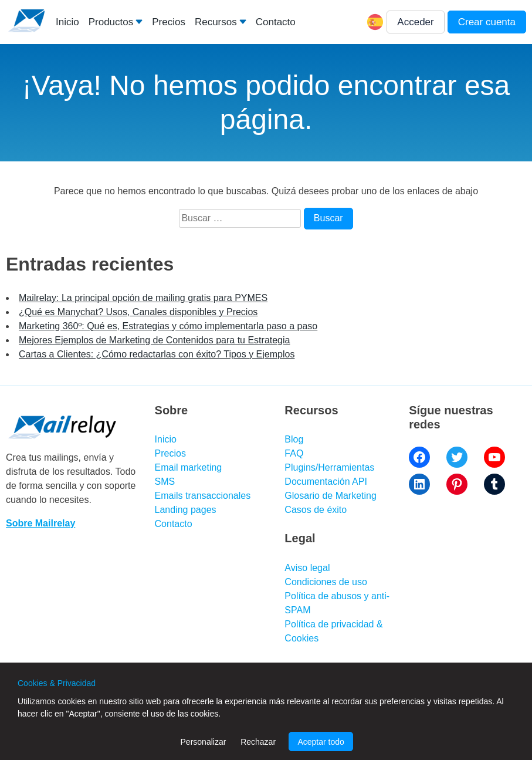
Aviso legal (307, 568)
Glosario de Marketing (331, 496)
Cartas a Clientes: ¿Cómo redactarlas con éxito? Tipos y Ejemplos (157, 354)
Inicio (67, 22)
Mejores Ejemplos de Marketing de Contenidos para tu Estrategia (154, 340)
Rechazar (258, 742)
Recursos (216, 22)
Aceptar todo (321, 742)
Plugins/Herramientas (329, 467)
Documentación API (326, 482)
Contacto (276, 22)
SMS (165, 482)
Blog (294, 439)
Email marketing (189, 467)
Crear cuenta (487, 22)
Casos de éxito (316, 510)
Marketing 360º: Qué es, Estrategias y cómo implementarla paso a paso (168, 326)
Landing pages (186, 510)
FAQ (294, 453)
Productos (111, 22)
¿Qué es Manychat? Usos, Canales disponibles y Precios (138, 312)
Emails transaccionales (203, 496)
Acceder (415, 22)
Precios (169, 22)
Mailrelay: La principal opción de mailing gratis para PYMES (143, 298)
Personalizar (204, 742)
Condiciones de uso (326, 582)
